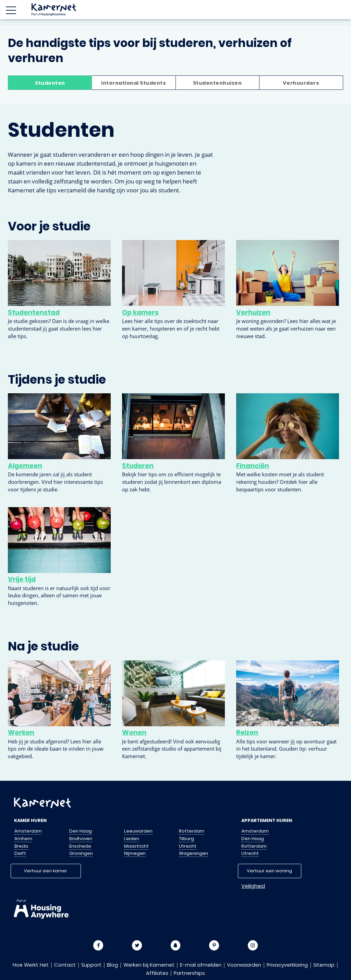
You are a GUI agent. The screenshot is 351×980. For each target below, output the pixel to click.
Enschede (80, 846)
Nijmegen (135, 853)
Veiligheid (253, 886)
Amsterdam (28, 831)
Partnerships (189, 973)
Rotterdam (192, 831)
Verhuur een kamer (46, 871)
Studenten (50, 83)
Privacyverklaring (287, 965)
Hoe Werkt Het (31, 965)
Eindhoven (81, 839)
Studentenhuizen (217, 83)
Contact (65, 965)
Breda (21, 846)
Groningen (81, 853)
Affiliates (157, 973)
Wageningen (193, 853)
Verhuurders (301, 83)
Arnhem (23, 839)
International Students (134, 83)
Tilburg (186, 839)
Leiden (132, 839)
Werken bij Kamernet (149, 965)
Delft (20, 853)
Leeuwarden (138, 831)
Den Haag (81, 831)
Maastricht (136, 846)
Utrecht (188, 846)
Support (91, 965)
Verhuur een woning (269, 871)
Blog (112, 965)
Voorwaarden (244, 965)
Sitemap (324, 965)
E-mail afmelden (201, 965)
